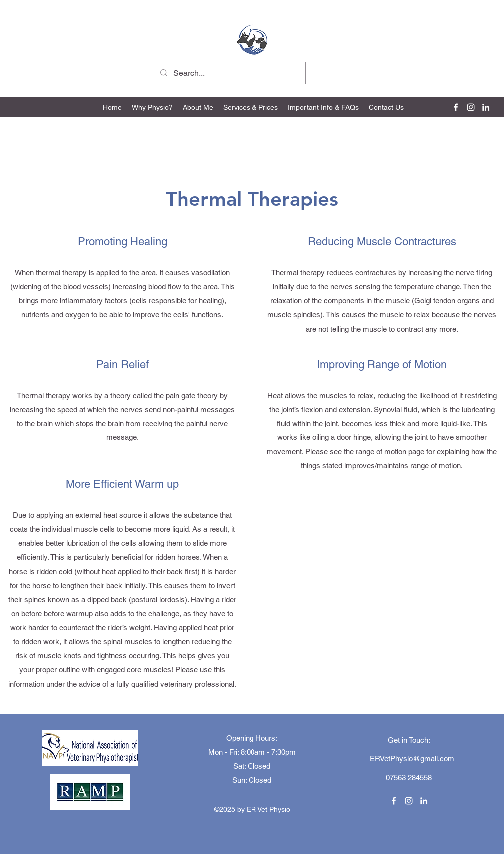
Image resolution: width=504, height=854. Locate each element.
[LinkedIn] (486, 107)
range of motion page (390, 452)
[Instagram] (471, 107)
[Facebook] (456, 107)
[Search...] (229, 73)
